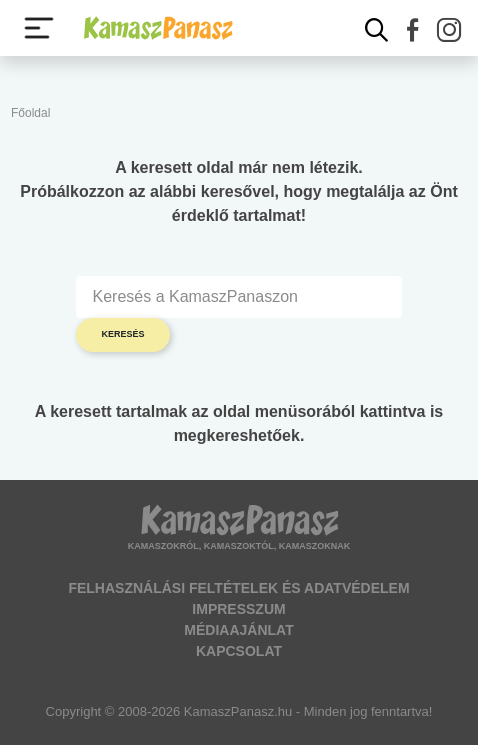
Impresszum (238, 609)
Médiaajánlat (238, 630)
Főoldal (30, 113)
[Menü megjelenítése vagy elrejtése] (39, 28)
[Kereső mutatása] (377, 30)
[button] (413, 30)
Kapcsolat (239, 651)
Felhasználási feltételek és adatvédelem (238, 588)
